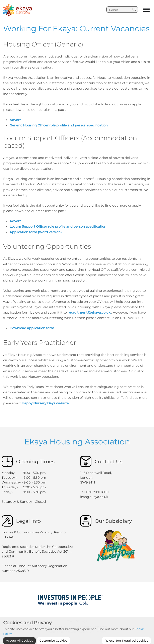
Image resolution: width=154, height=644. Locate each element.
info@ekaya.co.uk (94, 497)
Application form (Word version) (36, 232)
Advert (15, 120)
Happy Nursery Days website (45, 403)
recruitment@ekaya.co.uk (89, 312)
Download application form (32, 328)
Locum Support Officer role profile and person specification (59, 227)
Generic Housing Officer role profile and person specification (59, 125)
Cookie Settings (77, 621)
